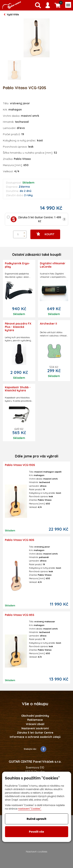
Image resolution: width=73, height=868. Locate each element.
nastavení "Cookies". (30, 809)
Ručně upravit (36, 819)
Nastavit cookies (37, 851)
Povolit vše (36, 832)
